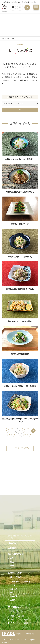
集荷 (12, 558)
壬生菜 (13, 600)
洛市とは (12, 543)
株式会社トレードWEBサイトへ (26, 634)
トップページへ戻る (20, 448)
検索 (20, 110)
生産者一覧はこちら (17, 611)
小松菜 (13, 585)
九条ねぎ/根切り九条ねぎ (20, 582)
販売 (12, 566)
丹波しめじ (15, 593)
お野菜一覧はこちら (17, 577)
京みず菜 (14, 596)
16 (25, 435)
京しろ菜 (14, 589)
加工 (12, 562)
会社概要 (12, 548)
